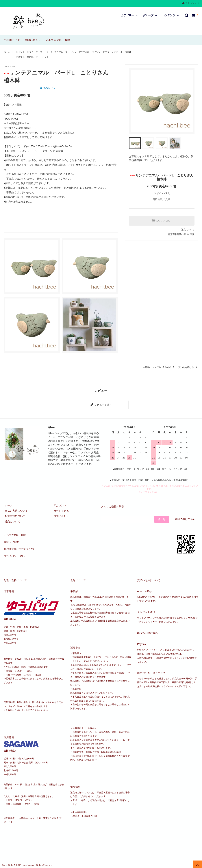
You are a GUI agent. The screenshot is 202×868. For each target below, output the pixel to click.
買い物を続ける (188, 367)
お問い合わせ (33, 40)
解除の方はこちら (185, 518)
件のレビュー (49, 88)
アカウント (191, 3)
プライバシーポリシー (16, 549)
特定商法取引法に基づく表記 (20, 544)
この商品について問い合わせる (158, 367)
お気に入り (162, 199)
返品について (188, 230)
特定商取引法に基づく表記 (181, 234)
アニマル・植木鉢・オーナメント (32, 57)
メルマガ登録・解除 (58, 40)
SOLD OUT (162, 221)
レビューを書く (101, 404)
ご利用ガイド (12, 40)
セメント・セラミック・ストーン (32, 52)
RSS (6, 538)
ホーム (7, 52)
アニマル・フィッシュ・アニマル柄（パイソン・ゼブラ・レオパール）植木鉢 (93, 52)
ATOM (15, 538)
